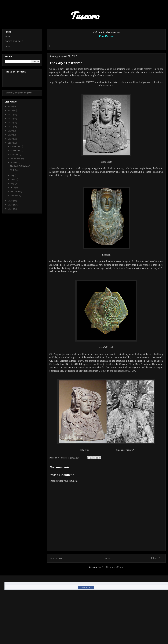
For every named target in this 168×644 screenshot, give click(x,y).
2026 (11, 106)
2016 (11, 201)
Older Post (157, 558)
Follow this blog (86, 587)
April (13, 187)
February (15, 191)
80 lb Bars (15, 170)
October (14, 155)
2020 (11, 131)
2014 (11, 209)
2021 (11, 127)
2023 (11, 119)
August (14, 163)
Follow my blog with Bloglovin (18, 93)
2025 (11, 110)
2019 (11, 135)
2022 (11, 123)
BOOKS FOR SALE (14, 41)
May (13, 183)
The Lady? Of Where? (20, 166)
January (14, 196)
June (13, 179)
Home (107, 558)
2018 (11, 139)
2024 (11, 115)
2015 (11, 205)
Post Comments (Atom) (113, 567)
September (16, 159)
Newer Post (56, 558)
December (15, 146)
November (15, 150)
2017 (11, 143)
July (13, 175)
